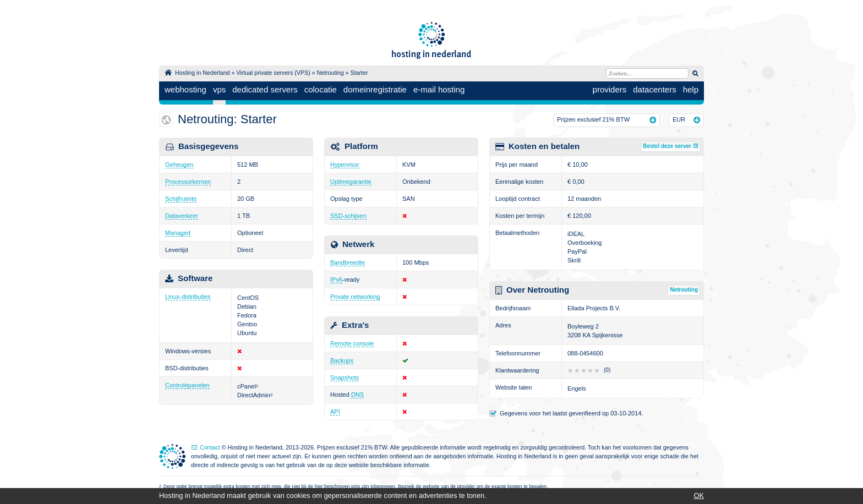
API (335, 412)
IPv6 (336, 280)
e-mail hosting (439, 89)
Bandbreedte (348, 262)
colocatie (321, 89)
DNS (357, 395)
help (691, 89)
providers (610, 89)
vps (219, 89)
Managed (178, 233)
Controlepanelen (187, 385)
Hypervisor (345, 165)
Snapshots (345, 377)
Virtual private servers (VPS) (273, 73)
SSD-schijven (348, 216)
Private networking (355, 297)
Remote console (352, 343)
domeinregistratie (375, 89)
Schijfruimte (181, 199)
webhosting (185, 89)
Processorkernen (188, 182)
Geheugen (179, 165)
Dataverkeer (182, 216)
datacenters (654, 89)
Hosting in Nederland (203, 73)
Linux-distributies (188, 297)
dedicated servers (265, 89)
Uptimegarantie (351, 182)
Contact (210, 447)
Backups (342, 360)
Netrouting (330, 73)
